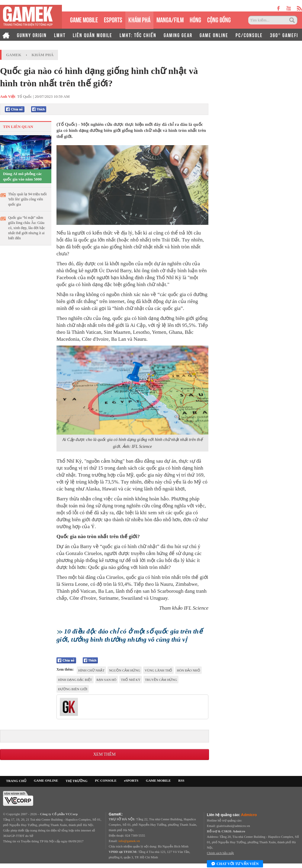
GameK (14, 55)
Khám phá (43, 55)
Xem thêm (104, 754)
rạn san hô (107, 680)
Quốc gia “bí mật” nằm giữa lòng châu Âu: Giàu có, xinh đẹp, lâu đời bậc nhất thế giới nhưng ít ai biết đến (27, 228)
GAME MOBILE (84, 19)
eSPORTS (113, 19)
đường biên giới (73, 689)
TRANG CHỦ (16, 781)
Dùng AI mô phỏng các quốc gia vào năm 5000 (22, 176)
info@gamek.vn (129, 841)
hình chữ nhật (91, 670)
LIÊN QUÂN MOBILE (93, 35)
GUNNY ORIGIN (32, 35)
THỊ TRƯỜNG (76, 781)
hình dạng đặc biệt (75, 680)
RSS (181, 780)
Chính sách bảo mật (220, 853)
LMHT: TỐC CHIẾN (138, 35)
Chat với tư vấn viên (235, 864)
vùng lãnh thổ (158, 670)
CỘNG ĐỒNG (219, 19)
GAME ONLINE (214, 35)
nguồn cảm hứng (125, 670)
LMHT (60, 35)
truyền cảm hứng (161, 680)
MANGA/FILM (170, 19)
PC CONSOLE (106, 780)
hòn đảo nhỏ (188, 670)
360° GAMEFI (284, 35)
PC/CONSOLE (249, 35)
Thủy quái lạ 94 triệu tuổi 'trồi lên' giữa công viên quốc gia (27, 199)
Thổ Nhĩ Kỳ (131, 680)
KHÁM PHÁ (139, 19)
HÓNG (195, 19)
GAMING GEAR (178, 35)
